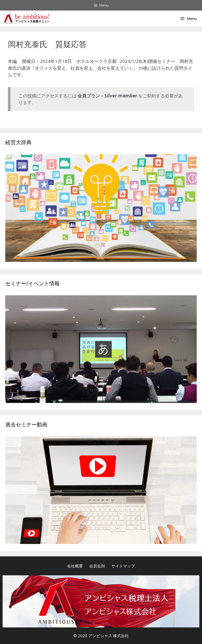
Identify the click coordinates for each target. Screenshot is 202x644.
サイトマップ (123, 566)
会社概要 (75, 566)
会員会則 (97, 566)
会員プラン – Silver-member (107, 96)
